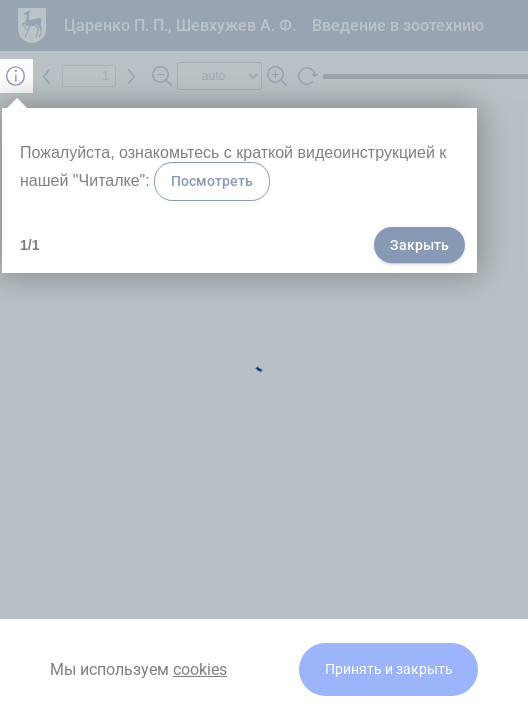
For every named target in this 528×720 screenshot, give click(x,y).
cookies (200, 669)
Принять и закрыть (389, 669)
